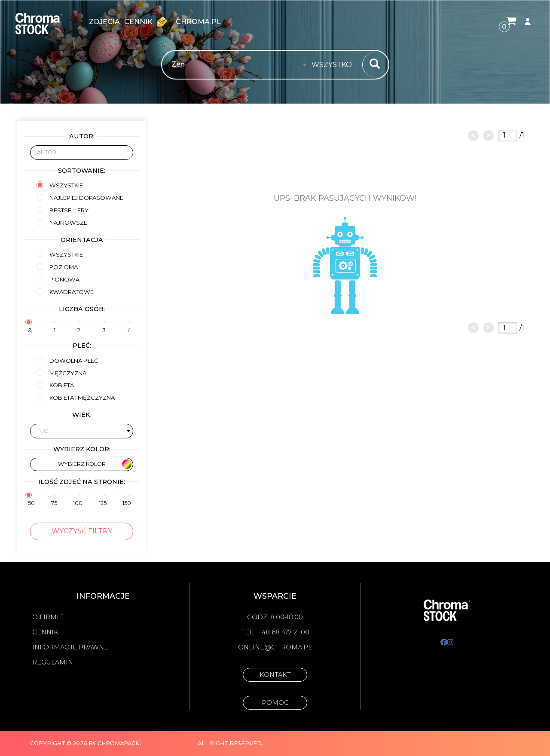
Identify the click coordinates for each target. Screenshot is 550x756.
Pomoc (275, 703)
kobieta (55, 385)
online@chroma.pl (275, 647)
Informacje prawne (70, 647)
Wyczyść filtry (82, 531)
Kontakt (275, 675)
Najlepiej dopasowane (80, 197)
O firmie (48, 617)
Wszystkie (60, 185)
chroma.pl (198, 22)
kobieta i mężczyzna (76, 397)
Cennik (148, 21)
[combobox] (334, 65)
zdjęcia (104, 22)
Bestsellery (63, 210)
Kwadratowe (65, 292)
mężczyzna (61, 373)
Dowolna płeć (67, 360)
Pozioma (57, 267)
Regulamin (53, 662)
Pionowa (58, 279)
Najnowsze (62, 222)
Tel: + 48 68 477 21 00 (275, 632)
